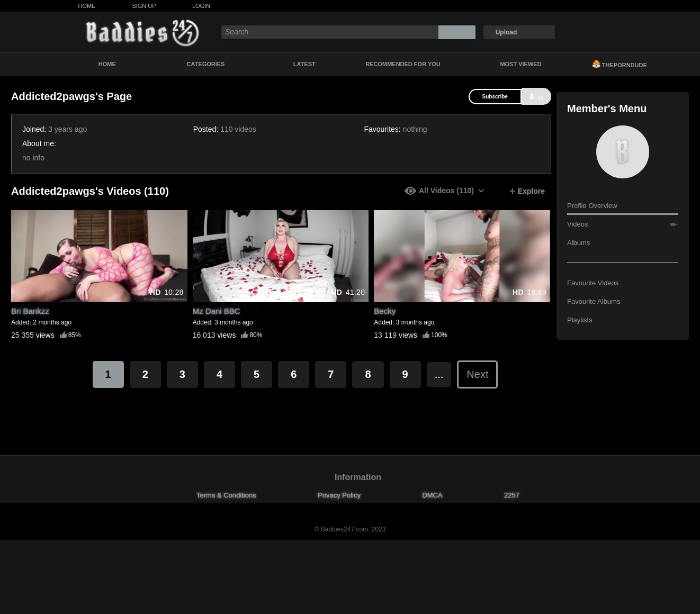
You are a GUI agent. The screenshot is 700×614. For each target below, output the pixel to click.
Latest (304, 64)
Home (87, 6)
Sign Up (144, 6)
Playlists (580, 320)
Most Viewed (520, 64)
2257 (512, 495)
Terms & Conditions (226, 495)
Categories (206, 64)
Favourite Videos (593, 283)
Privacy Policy (339, 495)
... (439, 374)
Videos (623, 224)
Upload (506, 32)
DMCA (432, 495)
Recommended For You (403, 64)
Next (477, 374)
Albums (578, 243)
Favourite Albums (594, 301)
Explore (527, 191)
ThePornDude (620, 64)
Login (201, 6)
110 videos (238, 129)
